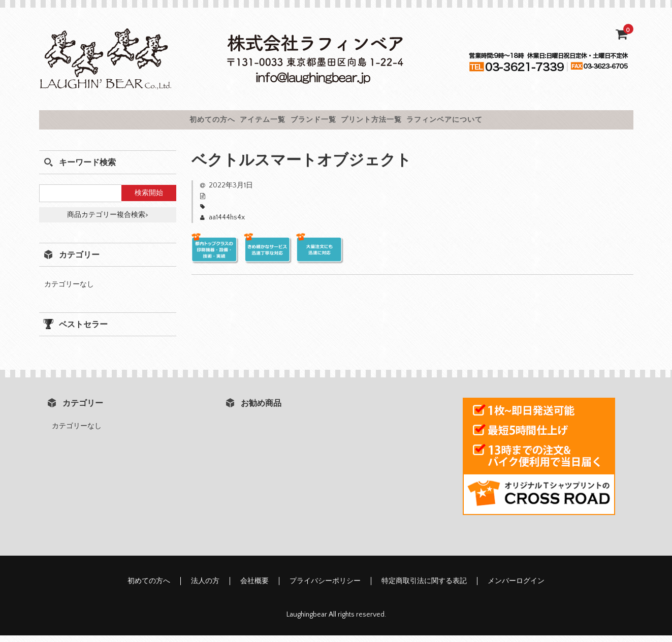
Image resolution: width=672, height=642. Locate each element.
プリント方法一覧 (395, 123)
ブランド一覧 (310, 123)
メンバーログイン (516, 588)
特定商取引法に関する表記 (424, 588)
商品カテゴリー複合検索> (108, 221)
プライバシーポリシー (325, 588)
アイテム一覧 (234, 123)
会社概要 (254, 588)
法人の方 (205, 588)
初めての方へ (158, 123)
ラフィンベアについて (497, 123)
